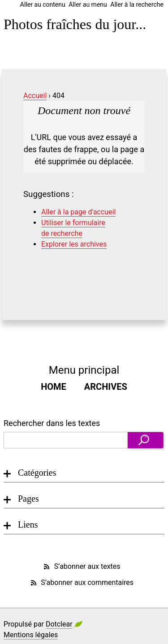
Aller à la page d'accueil (78, 212)
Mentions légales (31, 635)
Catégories (37, 473)
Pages (28, 499)
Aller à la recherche (137, 4)
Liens (28, 525)
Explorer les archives (74, 244)
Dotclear (59, 624)
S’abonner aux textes (81, 567)
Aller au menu (88, 4)
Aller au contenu (43, 4)
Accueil (35, 96)
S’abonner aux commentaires (81, 583)
